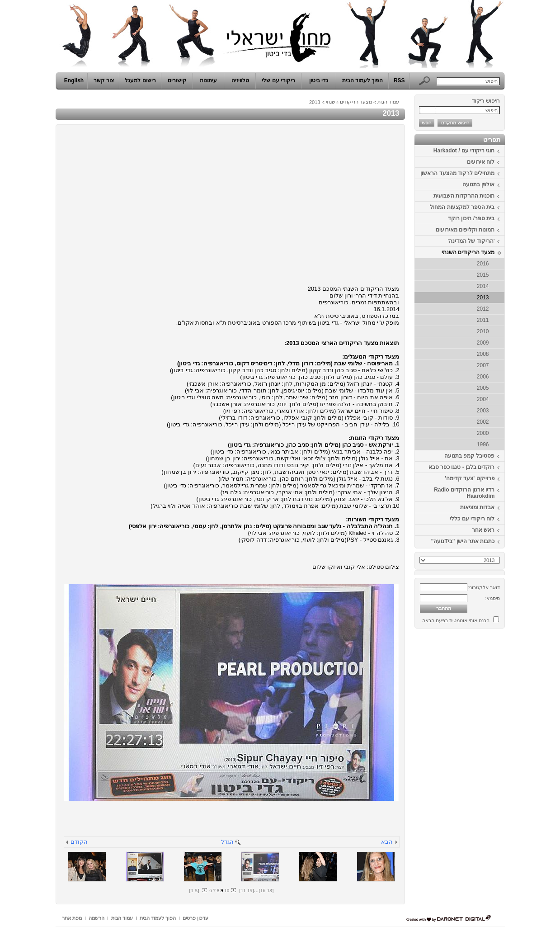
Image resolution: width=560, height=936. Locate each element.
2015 (483, 275)
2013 (483, 298)
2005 (483, 388)
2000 (483, 433)
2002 (483, 422)
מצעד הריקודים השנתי (468, 252)
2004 (483, 399)
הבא (387, 842)
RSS (399, 80)
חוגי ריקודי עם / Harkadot (464, 151)
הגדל (227, 842)
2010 (483, 331)
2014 (483, 286)
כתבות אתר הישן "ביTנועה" (463, 541)
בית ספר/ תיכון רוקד (471, 218)
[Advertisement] (478, 768)
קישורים (177, 80)
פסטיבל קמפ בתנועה (470, 456)
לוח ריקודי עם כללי (472, 519)
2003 (483, 411)
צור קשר (104, 80)
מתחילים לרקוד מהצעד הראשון (457, 173)
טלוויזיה (240, 80)
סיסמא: (492, 598)
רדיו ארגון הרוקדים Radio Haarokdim (464, 493)
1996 (483, 444)
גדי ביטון (319, 80)
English (74, 80)
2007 (483, 365)
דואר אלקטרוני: (484, 587)
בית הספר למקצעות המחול (462, 207)
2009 (483, 343)
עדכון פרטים (195, 918)
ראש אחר (483, 530)
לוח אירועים (481, 162)
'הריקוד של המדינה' (471, 241)
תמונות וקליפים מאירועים (465, 230)
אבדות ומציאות (477, 507)
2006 (483, 377)
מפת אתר (72, 918)
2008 (483, 354)
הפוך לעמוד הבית (363, 80)
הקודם (79, 842)
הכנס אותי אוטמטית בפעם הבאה (456, 620)
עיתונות (208, 80)
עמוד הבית (388, 102)
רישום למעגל (140, 80)
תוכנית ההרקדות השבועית (464, 196)
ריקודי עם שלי (278, 80)
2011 (483, 320)
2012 (483, 309)
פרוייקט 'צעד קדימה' (470, 478)
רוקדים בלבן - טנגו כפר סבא (462, 467)
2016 (483, 264)
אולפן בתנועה (478, 184)
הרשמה (96, 918)
